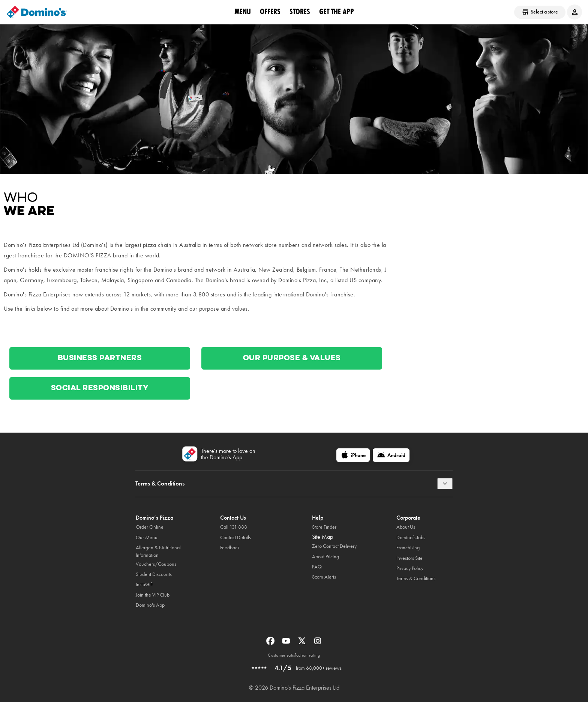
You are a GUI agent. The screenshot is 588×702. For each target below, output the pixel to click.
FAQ (317, 567)
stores (300, 12)
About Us (406, 527)
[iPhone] (353, 455)
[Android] (391, 455)
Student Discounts (154, 574)
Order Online (150, 527)
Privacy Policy (410, 568)
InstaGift (144, 584)
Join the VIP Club (153, 595)
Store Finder (324, 527)
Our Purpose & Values (292, 358)
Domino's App (150, 605)
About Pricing (325, 557)
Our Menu (147, 537)
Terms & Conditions (416, 578)
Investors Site (409, 558)
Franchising (408, 548)
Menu (243, 12)
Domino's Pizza (88, 255)
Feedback (230, 548)
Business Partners (100, 358)
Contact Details (235, 537)
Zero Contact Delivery (334, 546)
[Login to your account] (574, 12)
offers (270, 12)
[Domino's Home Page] (37, 12)
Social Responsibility (100, 388)
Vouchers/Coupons (156, 564)
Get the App (337, 12)
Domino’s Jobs (411, 537)
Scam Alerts (324, 577)
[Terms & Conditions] (445, 484)
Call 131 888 (234, 527)
